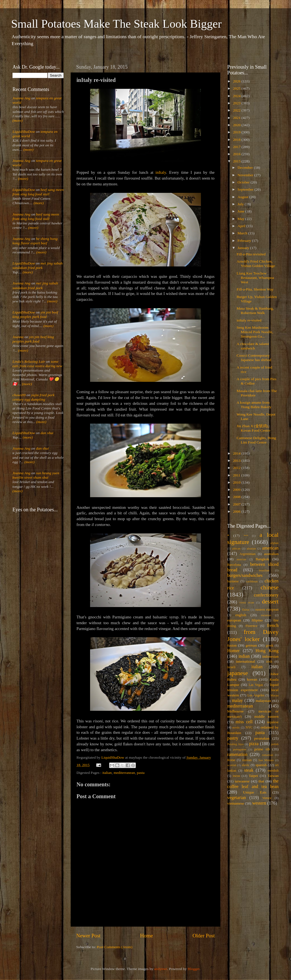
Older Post (204, 936)
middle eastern (266, 716)
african (236, 548)
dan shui (47, 433)
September (246, 189)
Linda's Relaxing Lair (29, 361)
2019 (237, 132)
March (243, 233)
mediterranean (124, 773)
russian (247, 760)
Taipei (254, 776)
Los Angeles (256, 695)
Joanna (18, 337)
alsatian (251, 548)
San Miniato (266, 760)
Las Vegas (256, 685)
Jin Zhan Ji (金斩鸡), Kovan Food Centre (253, 428)
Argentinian (247, 554)
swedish (273, 771)
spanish (261, 765)
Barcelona (234, 565)
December (246, 168)
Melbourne (235, 711)
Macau (275, 695)
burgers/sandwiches (245, 575)
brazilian (264, 570)
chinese (270, 587)
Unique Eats (255, 792)
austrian (241, 559)
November (246, 175)
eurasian (266, 615)
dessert (270, 602)
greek (270, 645)
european (234, 620)
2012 (237, 468)
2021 (237, 118)
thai (261, 781)
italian (107, 773)
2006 (237, 511)
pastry (233, 738)
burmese (233, 581)
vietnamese (236, 803)
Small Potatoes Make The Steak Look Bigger (116, 24)
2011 (237, 475)
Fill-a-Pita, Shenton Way (255, 289)
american (270, 548)
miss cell (244, 722)
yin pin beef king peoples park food (35, 314)
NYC (249, 727)
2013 (237, 461)
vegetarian (237, 798)
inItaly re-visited (249, 320)
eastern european (267, 610)
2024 (237, 96)
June (241, 211)
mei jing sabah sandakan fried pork (38, 265)
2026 (237, 81)
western (259, 803)
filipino (257, 620)
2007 (237, 504)
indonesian (271, 656)
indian (244, 656)
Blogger (194, 969)
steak (249, 770)
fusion (232, 645)
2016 (237, 154)
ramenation (237, 755)
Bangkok (262, 559)
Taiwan (273, 776)
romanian (268, 755)
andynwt (161, 969)
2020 (237, 125)
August (243, 197)
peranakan (262, 738)
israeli (231, 667)
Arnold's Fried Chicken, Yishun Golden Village (256, 264)
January (244, 248)
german (251, 645)
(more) (17, 120)
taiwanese (242, 781)
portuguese (240, 749)
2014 (237, 453)
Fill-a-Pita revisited (251, 254)
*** (246, 536)
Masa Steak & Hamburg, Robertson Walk (255, 311)
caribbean (252, 581)
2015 (237, 161)
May (241, 219)
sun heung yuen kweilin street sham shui (36, 475)
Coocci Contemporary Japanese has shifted (254, 358)
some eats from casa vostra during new (37, 364)
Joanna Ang (21, 98)
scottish (232, 765)
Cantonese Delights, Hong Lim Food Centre (256, 440)
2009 (237, 490)
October (244, 182)
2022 (237, 110)
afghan (275, 543)
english (241, 615)
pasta (141, 773)
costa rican (247, 602)
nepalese (273, 722)
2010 (237, 482)
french (273, 626)
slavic (246, 765)
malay (238, 701)
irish (269, 662)
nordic (236, 727)
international (246, 661)
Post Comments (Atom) (114, 947)
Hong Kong (267, 651)
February (245, 241)
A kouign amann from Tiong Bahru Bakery (254, 405)
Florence (251, 626)
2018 (237, 140)
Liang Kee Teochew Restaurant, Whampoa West (255, 278)
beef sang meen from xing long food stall (38, 192)
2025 (237, 88)
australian (271, 554)
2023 (237, 103)
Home (147, 936)
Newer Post (88, 936)
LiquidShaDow (24, 132)
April (242, 226)
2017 (237, 147)
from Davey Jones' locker (253, 636)
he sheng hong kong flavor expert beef (35, 241)
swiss (236, 776)
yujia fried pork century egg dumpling (34, 397)
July (241, 204)
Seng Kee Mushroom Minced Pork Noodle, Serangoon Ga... (255, 332)
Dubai (246, 610)
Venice (267, 798)
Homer (233, 651)
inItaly (161, 172)
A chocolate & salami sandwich (253, 346)
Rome (231, 760)
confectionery (266, 595)
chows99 (19, 395)
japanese (238, 673)
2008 (237, 497)
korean (252, 679)
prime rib (262, 749)
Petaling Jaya (235, 744)
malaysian (263, 701)
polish (275, 744)
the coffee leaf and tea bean (253, 784)
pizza (254, 744)
